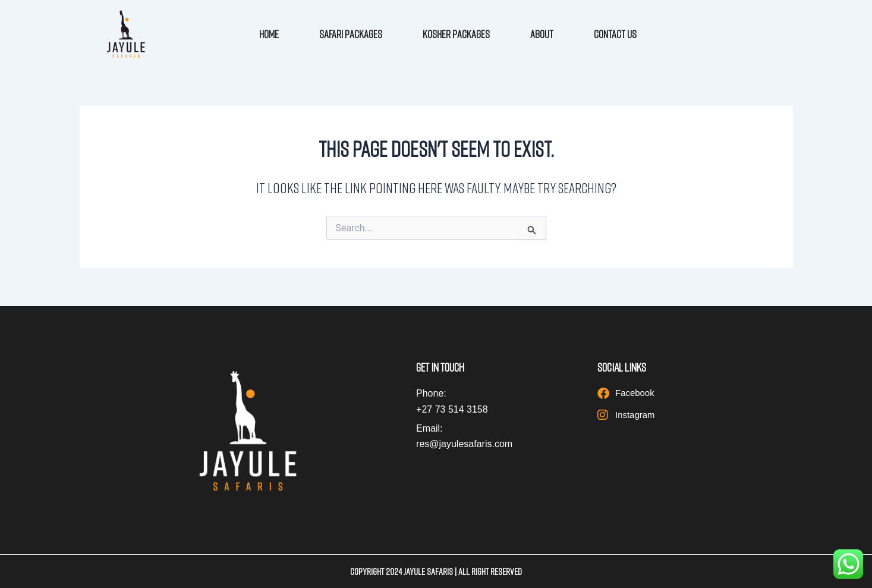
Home (269, 34)
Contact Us (615, 34)
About (542, 34)
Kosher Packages (456, 34)
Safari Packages (351, 34)
